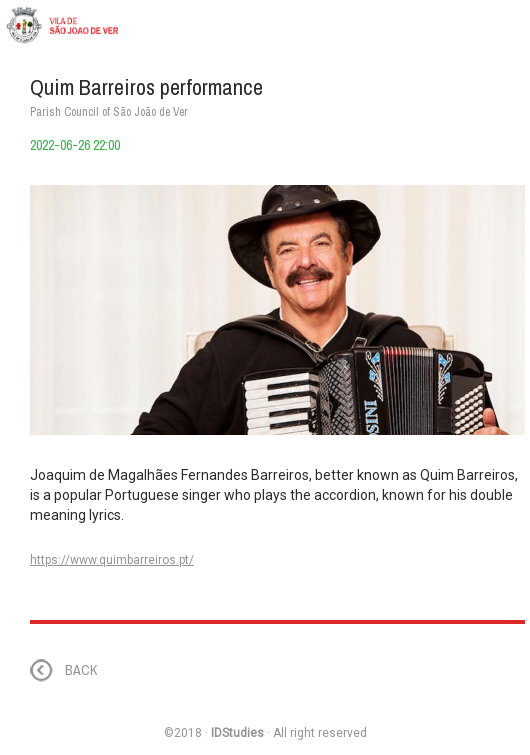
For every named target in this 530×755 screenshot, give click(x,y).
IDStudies (237, 733)
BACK (81, 670)
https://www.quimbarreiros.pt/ (112, 560)
